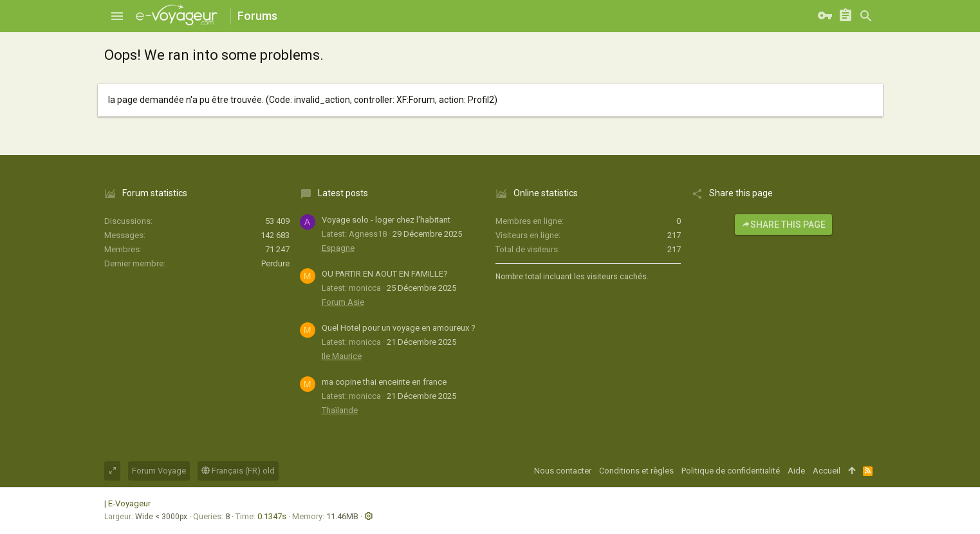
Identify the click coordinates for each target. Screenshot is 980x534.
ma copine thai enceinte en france (384, 382)
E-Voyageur (129, 503)
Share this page (783, 225)
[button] (117, 16)
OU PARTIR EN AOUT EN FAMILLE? (385, 274)
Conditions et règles (636, 471)
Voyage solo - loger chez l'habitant (386, 220)
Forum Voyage (159, 471)
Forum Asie (343, 302)
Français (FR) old (238, 471)
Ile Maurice (342, 356)
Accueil (827, 471)
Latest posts (343, 193)
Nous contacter (563, 471)
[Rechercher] (866, 16)
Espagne (338, 248)
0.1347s (272, 516)
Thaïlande (340, 410)
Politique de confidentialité (731, 471)
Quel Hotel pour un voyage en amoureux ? (399, 328)
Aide (796, 471)
